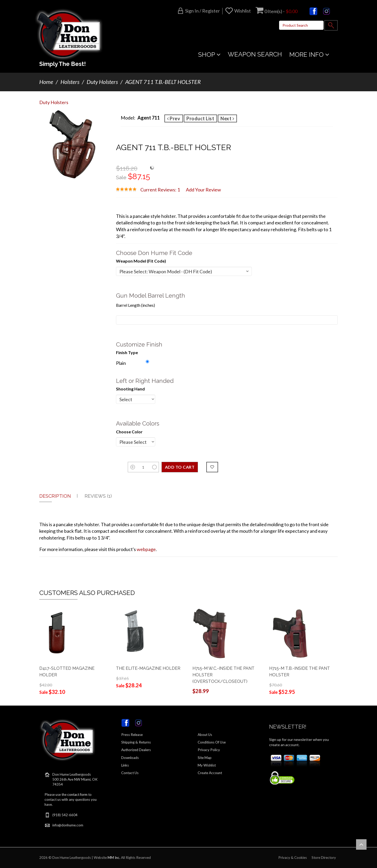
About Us (205, 735)
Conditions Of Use (212, 742)
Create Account (210, 773)
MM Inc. (114, 858)
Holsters (70, 82)
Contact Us (130, 773)
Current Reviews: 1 (160, 190)
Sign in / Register (203, 11)
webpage (146, 549)
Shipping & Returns (136, 742)
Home (46, 82)
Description (55, 496)
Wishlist (243, 11)
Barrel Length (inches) (135, 305)
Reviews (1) (98, 496)
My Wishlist (207, 765)
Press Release (132, 735)
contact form (77, 795)
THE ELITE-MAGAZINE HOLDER (148, 668)
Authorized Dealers (136, 750)
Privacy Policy (209, 750)
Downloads (130, 758)
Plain (121, 363)
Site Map (205, 758)
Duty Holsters (102, 82)
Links (125, 765)
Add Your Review (203, 190)
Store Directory (324, 858)
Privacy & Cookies (293, 858)
